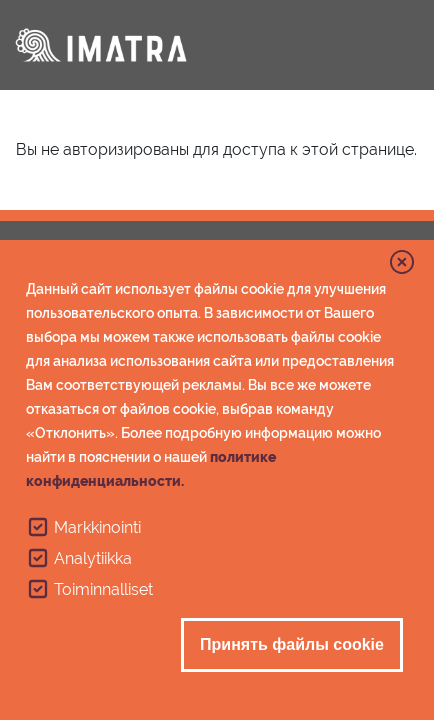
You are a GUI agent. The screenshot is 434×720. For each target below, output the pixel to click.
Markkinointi (97, 527)
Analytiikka (93, 558)
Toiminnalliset (103, 589)
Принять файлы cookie (292, 644)
